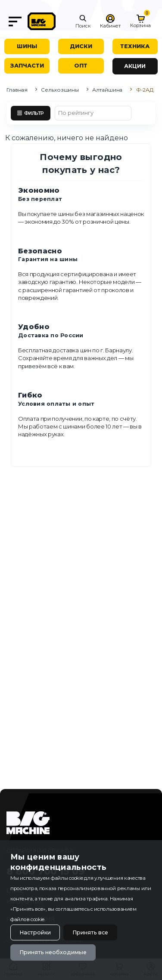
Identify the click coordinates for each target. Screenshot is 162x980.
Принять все (90, 932)
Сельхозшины (60, 90)
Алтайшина (107, 90)
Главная (17, 90)
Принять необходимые (53, 952)
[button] (83, 22)
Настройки (35, 932)
